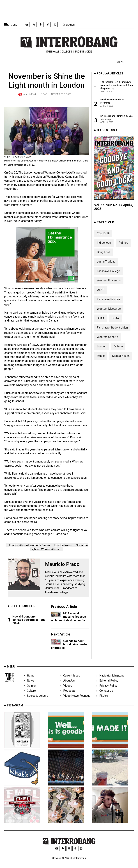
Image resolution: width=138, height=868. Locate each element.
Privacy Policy (107, 691)
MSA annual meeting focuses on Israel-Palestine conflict (69, 617)
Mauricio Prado (30, 94)
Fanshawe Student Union (112, 332)
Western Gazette (107, 341)
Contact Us (105, 696)
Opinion (30, 691)
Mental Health (121, 360)
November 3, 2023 (61, 94)
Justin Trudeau (106, 266)
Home (29, 681)
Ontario (118, 350)
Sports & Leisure (36, 701)
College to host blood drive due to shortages (69, 644)
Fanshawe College (108, 275)
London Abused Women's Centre (30, 545)
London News (63, 545)
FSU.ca (102, 701)
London (102, 350)
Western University (109, 284)
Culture (30, 696)
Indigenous (104, 247)
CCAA (115, 322)
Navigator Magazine (110, 681)
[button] (123, 62)
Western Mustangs (109, 313)
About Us (67, 686)
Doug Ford (103, 256)
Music (101, 360)
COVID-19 (103, 237)
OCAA (101, 322)
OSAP (101, 294)
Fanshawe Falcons (109, 303)
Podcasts (68, 696)
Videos (66, 691)
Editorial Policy (107, 686)
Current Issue (70, 681)
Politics (123, 247)
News (44, 94)
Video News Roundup (75, 701)
